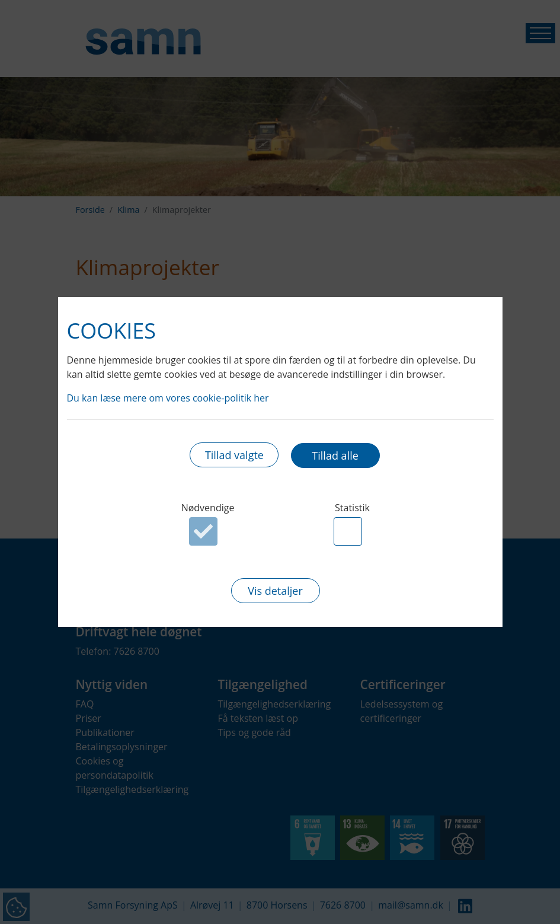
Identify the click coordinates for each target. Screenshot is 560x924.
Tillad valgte (234, 455)
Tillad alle (335, 455)
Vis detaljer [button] (275, 591)
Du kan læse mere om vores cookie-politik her (168, 397)
